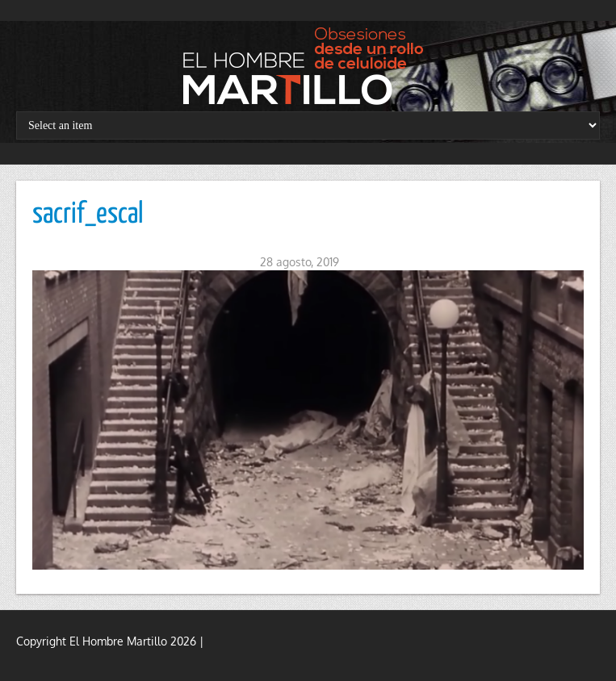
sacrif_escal (88, 215)
